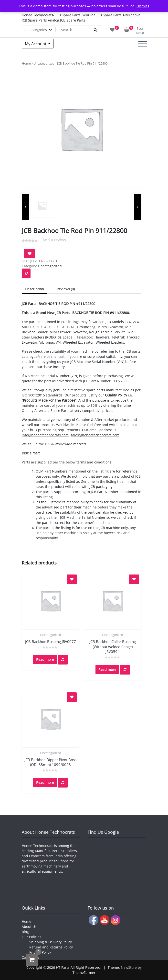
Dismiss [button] (143, 6)
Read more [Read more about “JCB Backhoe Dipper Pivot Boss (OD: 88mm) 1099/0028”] (45, 783)
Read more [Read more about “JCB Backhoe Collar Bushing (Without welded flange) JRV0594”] (107, 670)
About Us (29, 927)
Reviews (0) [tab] (66, 289)
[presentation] (25, 207)
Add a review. (55, 240)
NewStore (129, 967)
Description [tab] (35, 289)
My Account (36, 44)
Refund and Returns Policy (51, 947)
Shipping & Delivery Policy (51, 942)
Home (26, 63)
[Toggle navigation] (143, 44)
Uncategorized (44, 63)
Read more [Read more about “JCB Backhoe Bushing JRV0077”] (45, 659)
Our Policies (31, 937)
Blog (25, 932)
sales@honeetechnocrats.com (95, 435)
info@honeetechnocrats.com (45, 435)
